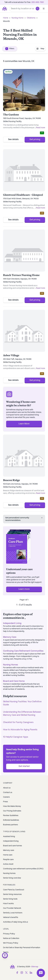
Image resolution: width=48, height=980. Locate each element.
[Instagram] (22, 973)
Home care (8, 855)
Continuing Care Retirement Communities (23, 651)
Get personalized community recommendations (24, 519)
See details (13, 139)
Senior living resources (12, 894)
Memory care (9, 850)
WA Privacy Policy (11, 943)
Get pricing (35, 139)
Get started (24, 766)
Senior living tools (10, 899)
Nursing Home (17, 18)
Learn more (24, 589)
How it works (8, 904)
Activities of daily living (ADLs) (15, 922)
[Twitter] (26, 973)
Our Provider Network (12, 908)
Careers (6, 797)
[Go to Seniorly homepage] (5, 9)
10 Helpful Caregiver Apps (16, 737)
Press (5, 802)
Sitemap (35, 967)
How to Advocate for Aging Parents (20, 730)
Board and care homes (12, 846)
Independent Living (12, 623)
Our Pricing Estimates (12, 811)
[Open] (44, 9)
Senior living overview (12, 878)
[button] (38, 9)
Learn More (24, 424)
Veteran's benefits (11, 917)
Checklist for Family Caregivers (18, 722)
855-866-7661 (38, 2)
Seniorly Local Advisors (13, 913)
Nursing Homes (10, 665)
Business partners (10, 825)
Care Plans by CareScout (14, 890)
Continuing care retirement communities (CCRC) (23, 869)
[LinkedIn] (31, 973)
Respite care (8, 860)
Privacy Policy (9, 934)
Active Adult (8, 864)
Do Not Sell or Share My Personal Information (22, 948)
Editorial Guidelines (11, 820)
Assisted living (9, 837)
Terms (6, 952)
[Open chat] (41, 973)
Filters (10, 49)
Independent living (11, 841)
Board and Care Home (14, 681)
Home (6, 18)
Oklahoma (31, 18)
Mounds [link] (6, 21)
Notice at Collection (11, 938)
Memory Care (10, 637)
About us (7, 788)
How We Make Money (12, 806)
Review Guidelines (11, 816)
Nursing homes (9, 873)
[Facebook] (17, 973)
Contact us (8, 792)
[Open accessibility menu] (5, 955)
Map (40, 49)
